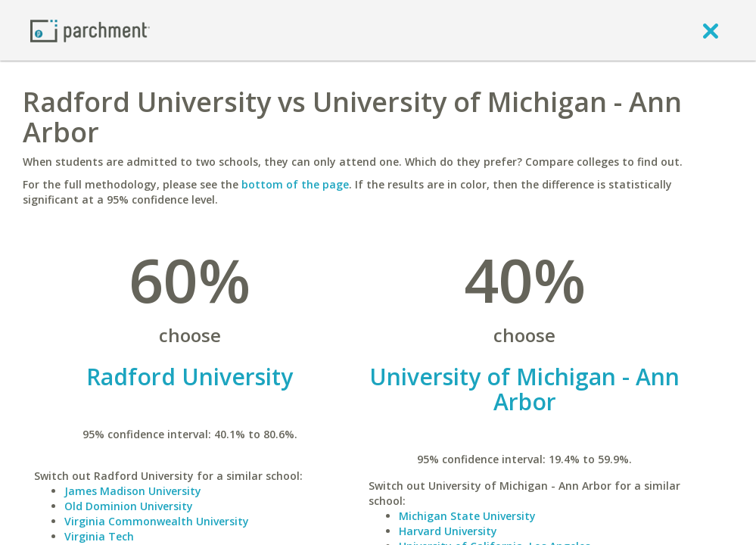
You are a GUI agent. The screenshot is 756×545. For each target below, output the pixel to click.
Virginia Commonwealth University (157, 521)
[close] (711, 30)
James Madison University (133, 491)
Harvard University (448, 531)
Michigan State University (467, 516)
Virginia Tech (99, 536)
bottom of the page (295, 184)
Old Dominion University (129, 506)
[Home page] (90, 30)
